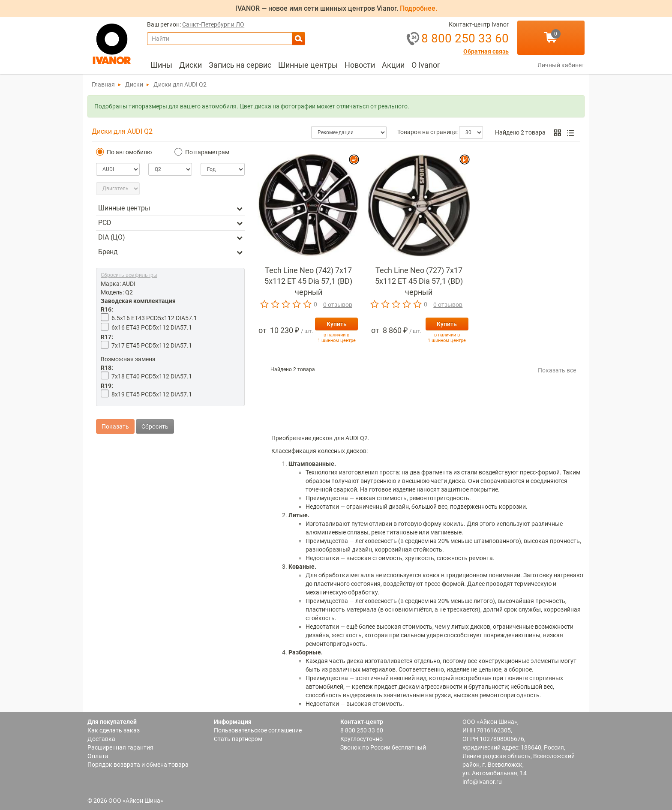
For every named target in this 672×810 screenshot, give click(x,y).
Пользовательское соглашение (258, 730)
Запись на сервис (240, 65)
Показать (115, 418)
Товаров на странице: (427, 132)
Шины (161, 65)
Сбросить (155, 418)
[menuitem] (161, 65)
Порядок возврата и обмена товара (138, 765)
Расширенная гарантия (120, 747)
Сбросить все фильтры (129, 275)
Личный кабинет (561, 65)
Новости (360, 65)
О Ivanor (426, 65)
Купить (337, 324)
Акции (393, 65)
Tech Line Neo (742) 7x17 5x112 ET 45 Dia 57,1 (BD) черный (308, 281)
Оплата (98, 756)
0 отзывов (338, 305)
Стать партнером (238, 739)
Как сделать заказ (114, 730)
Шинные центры (308, 65)
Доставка (101, 739)
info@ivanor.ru (482, 782)
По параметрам (202, 152)
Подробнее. (418, 8)
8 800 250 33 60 (362, 730)
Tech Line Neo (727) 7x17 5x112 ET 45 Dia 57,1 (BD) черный (419, 281)
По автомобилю (124, 152)
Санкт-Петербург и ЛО (213, 25)
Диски (190, 65)
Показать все (557, 370)
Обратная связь (486, 52)
